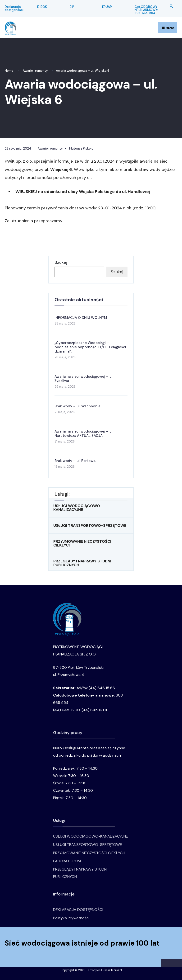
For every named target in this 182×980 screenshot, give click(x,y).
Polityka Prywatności (71, 918)
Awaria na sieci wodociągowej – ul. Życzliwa (84, 379)
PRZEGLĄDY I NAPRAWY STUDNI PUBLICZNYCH (82, 563)
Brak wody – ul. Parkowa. (75, 461)
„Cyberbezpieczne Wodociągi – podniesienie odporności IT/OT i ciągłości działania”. (90, 347)
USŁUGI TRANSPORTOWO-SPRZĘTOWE (90, 525)
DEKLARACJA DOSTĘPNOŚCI (78, 910)
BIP (72, 7)
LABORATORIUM (67, 861)
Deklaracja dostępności (14, 8)
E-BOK (42, 7)
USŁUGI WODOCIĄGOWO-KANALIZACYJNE (78, 508)
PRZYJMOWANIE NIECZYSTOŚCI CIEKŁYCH (82, 543)
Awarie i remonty (35, 71)
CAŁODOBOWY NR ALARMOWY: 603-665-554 (146, 10)
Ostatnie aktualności (79, 300)
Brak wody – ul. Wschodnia (77, 406)
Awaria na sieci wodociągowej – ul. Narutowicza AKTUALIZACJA (84, 433)
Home (9, 71)
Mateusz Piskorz (81, 148)
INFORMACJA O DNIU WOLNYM (81, 318)
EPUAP (107, 7)
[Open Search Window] (171, 6)
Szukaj (61, 262)
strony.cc (94, 970)
